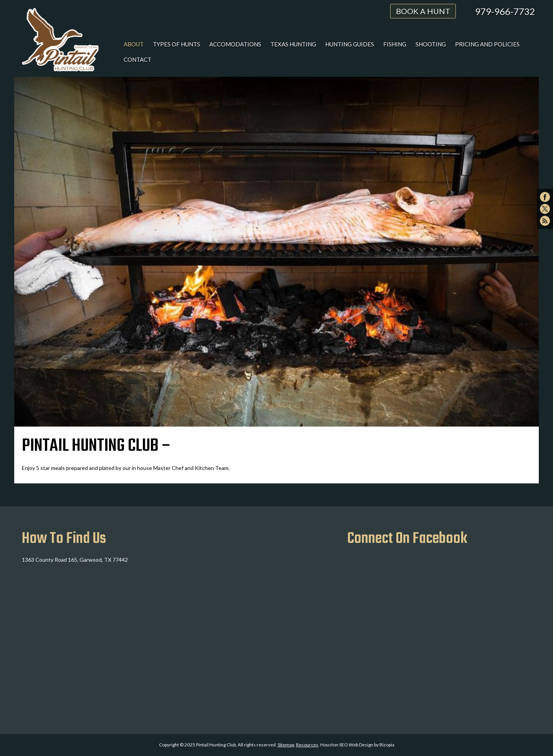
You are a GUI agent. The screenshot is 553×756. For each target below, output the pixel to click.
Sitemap (286, 745)
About (134, 44)
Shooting (431, 44)
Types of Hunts (176, 44)
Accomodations (235, 44)
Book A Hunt (423, 11)
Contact (137, 60)
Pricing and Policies (487, 44)
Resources (307, 745)
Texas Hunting (293, 44)
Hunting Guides (350, 44)
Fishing (395, 44)
